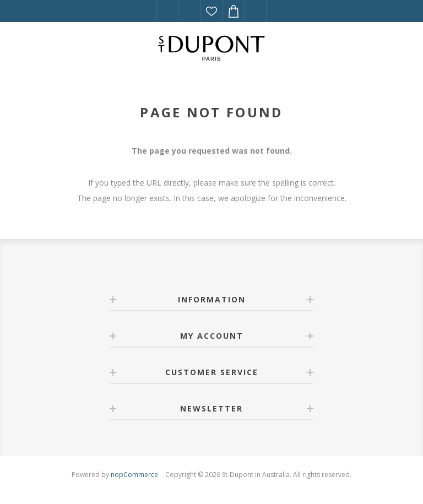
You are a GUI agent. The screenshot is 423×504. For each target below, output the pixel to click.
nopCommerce (134, 475)
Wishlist (211, 11)
